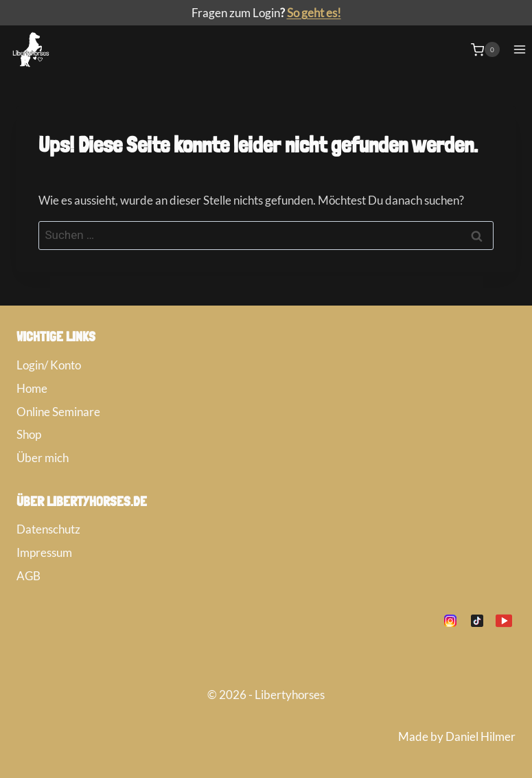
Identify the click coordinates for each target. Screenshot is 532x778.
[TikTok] (477, 621)
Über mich (43, 458)
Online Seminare (58, 412)
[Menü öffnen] (519, 50)
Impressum (44, 552)
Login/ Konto (49, 365)
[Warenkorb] (485, 49)
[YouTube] (504, 621)
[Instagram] (450, 621)
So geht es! (314, 13)
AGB (28, 576)
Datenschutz (48, 529)
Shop (29, 434)
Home (32, 388)
